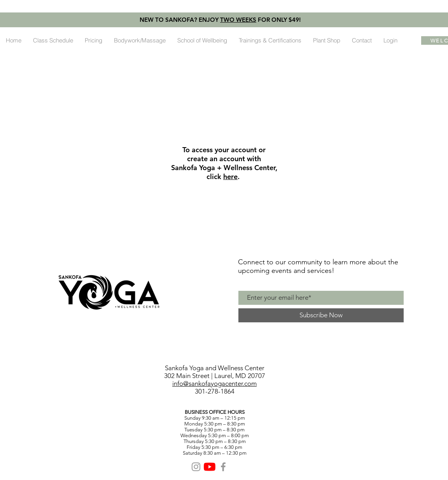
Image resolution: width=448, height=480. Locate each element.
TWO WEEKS (238, 20)
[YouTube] (210, 467)
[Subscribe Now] (321, 315)
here (230, 177)
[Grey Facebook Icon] (223, 467)
